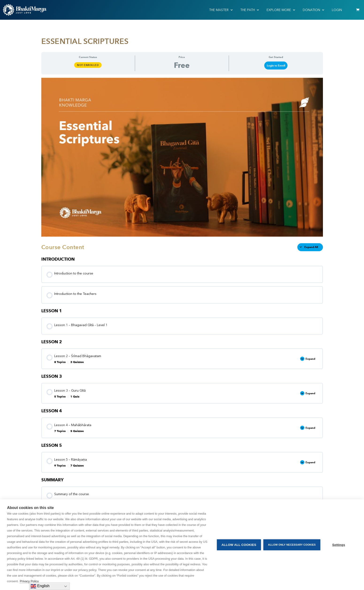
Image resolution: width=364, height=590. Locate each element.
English (40, 586)
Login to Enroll (276, 66)
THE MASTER (219, 10)
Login (337, 10)
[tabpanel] (182, 157)
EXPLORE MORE (279, 10)
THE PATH (248, 10)
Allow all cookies (239, 545)
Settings (339, 545)
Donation (311, 10)
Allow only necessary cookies (292, 545)
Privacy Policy (29, 581)
